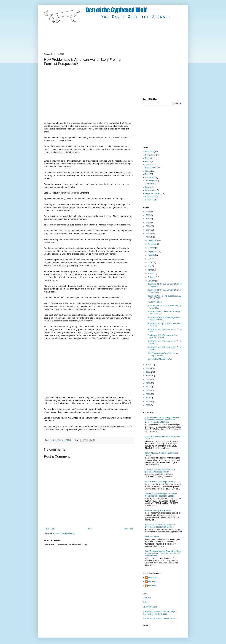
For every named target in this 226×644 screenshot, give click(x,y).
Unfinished (150, 177)
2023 (148, 211)
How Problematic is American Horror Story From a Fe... (163, 354)
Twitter (146, 602)
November (153, 244)
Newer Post (50, 529)
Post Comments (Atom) (65, 533)
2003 (148, 405)
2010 (148, 379)
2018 (148, 226)
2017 (148, 230)
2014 (148, 365)
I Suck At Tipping (155, 302)
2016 (148, 233)
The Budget (150, 181)
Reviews (149, 158)
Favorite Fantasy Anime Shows (158, 510)
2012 (148, 372)
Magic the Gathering (154, 193)
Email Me (147, 598)
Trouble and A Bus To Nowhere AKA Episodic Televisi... (163, 336)
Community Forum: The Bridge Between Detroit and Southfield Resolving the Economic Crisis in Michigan (162, 420)
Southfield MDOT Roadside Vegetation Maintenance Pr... (164, 319)
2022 (148, 215)
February (152, 277)
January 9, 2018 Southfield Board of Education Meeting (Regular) (160, 471)
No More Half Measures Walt (160, 359)
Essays (148, 187)
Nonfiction (149, 200)
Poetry (148, 161)
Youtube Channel (150, 607)
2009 (148, 383)
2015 (148, 237)
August (151, 255)
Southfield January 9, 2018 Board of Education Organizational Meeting (160, 526)
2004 (148, 402)
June (150, 262)
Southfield (149, 152)
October (152, 248)
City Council (150, 155)
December (153, 240)
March (151, 273)
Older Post (128, 529)
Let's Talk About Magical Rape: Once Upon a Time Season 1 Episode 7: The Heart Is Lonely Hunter (163, 553)
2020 (148, 219)
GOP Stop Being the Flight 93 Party (160, 482)
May (150, 266)
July (150, 259)
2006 (148, 394)
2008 (148, 387)
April (150, 270)
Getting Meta (151, 190)
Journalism (150, 184)
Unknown (152, 582)
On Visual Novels (152, 537)
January (152, 281)
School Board (151, 168)
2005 (148, 398)
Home (89, 529)
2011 (148, 376)
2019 (148, 222)
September (153, 251)
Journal (148, 165)
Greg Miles (58, 440)
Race (147, 174)
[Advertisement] (101, 41)
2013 (148, 368)
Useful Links (150, 197)
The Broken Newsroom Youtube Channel (160, 619)
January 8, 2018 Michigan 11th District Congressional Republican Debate (161, 495)
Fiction (148, 171)
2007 (148, 390)
